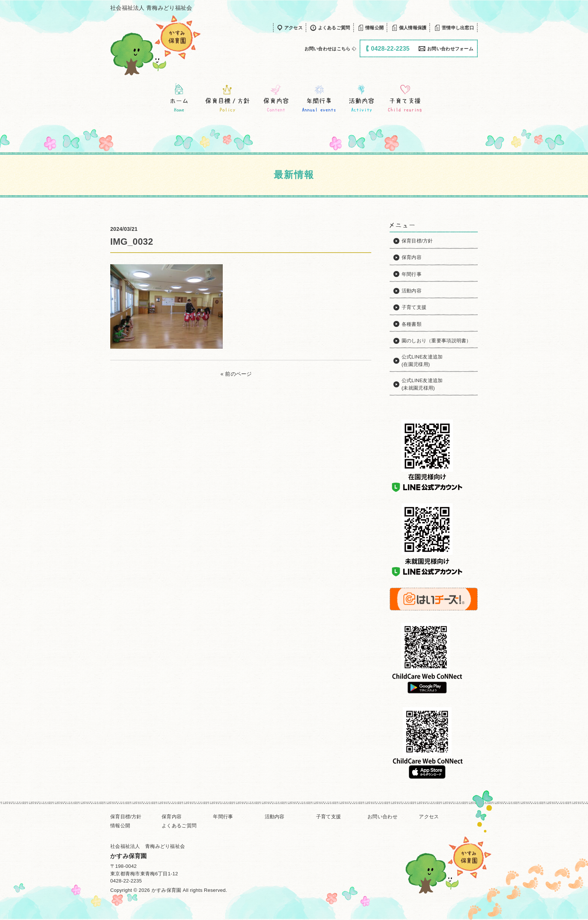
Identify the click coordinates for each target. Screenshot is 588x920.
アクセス (429, 817)
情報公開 (120, 826)
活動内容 (275, 817)
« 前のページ (236, 374)
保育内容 (172, 817)
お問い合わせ (382, 817)
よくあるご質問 (179, 826)
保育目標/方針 (126, 817)
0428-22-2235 (126, 881)
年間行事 (223, 817)
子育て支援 (328, 817)
